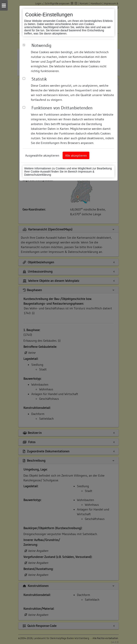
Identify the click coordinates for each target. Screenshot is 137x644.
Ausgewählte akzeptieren (42, 155)
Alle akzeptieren (76, 155)
